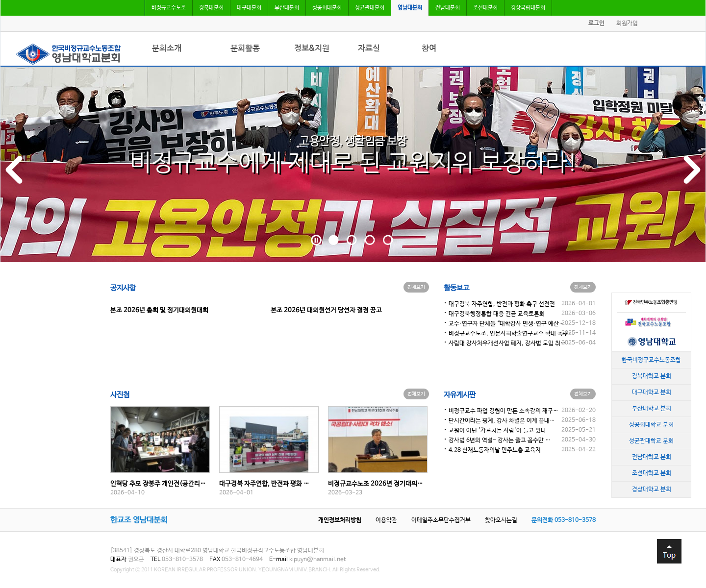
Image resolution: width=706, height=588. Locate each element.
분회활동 (245, 48)
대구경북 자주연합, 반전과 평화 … (264, 484)
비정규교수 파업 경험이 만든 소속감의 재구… (504, 411)
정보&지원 (312, 48)
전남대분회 (448, 8)
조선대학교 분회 (652, 473)
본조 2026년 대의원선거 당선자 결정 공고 (326, 310)
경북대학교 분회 (652, 376)
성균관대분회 (370, 8)
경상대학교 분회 (652, 489)
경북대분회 (211, 8)
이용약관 (386, 520)
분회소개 (167, 48)
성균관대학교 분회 (651, 441)
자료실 (369, 48)
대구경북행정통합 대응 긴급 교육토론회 (497, 314)
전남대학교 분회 (652, 457)
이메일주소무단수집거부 (441, 520)
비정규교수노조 (169, 8)
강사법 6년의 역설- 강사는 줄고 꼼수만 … (500, 441)
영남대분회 (410, 8)
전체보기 (416, 287)
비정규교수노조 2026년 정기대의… (376, 484)
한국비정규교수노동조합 (651, 360)
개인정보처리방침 (340, 520)
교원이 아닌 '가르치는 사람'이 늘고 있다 (497, 431)
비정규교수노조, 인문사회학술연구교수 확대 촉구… (511, 334)
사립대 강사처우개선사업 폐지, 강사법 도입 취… (507, 343)
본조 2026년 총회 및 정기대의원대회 (159, 310)
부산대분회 (287, 8)
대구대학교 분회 (652, 392)
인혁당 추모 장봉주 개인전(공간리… (158, 484)
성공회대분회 (327, 8)
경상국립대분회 (528, 8)
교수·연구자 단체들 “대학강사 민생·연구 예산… (506, 324)
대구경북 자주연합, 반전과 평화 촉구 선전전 (502, 304)
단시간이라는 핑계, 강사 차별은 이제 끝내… (502, 421)
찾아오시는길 (501, 520)
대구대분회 (249, 8)
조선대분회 (485, 8)
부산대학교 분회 (652, 408)
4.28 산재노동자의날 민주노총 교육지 (495, 450)
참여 (429, 48)
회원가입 (627, 24)
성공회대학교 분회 (651, 424)
